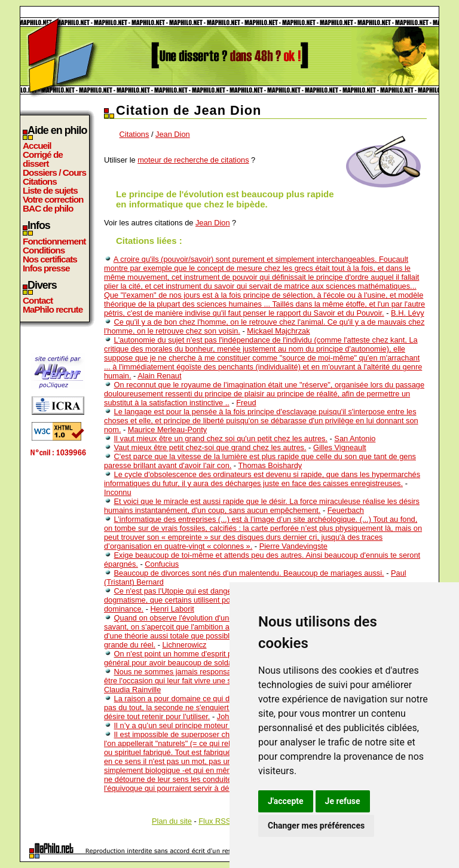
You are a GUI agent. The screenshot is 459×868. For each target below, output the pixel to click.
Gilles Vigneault (340, 447)
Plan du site (172, 821)
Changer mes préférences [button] (316, 826)
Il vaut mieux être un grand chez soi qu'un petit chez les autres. (221, 438)
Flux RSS (215, 821)
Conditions (44, 250)
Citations (40, 181)
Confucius (162, 564)
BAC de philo (48, 208)
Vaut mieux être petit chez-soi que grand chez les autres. (210, 447)
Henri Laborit (172, 609)
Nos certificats (50, 259)
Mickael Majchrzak (278, 331)
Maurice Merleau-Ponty (167, 430)
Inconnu (118, 492)
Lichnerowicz (184, 645)
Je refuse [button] (343, 801)
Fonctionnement (54, 241)
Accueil (37, 146)
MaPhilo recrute (53, 309)
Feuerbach (346, 510)
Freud (246, 403)
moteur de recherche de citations (193, 160)
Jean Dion (173, 134)
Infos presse (46, 268)
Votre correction (53, 199)
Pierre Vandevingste (293, 546)
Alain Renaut (159, 376)
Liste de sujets (50, 190)
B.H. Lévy (407, 313)
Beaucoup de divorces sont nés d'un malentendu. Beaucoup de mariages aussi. (249, 573)
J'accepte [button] (286, 801)
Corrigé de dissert (43, 159)
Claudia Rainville (132, 690)
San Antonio (355, 438)
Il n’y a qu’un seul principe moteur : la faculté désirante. (209, 725)
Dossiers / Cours (54, 172)
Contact (38, 300)
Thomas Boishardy (270, 465)
